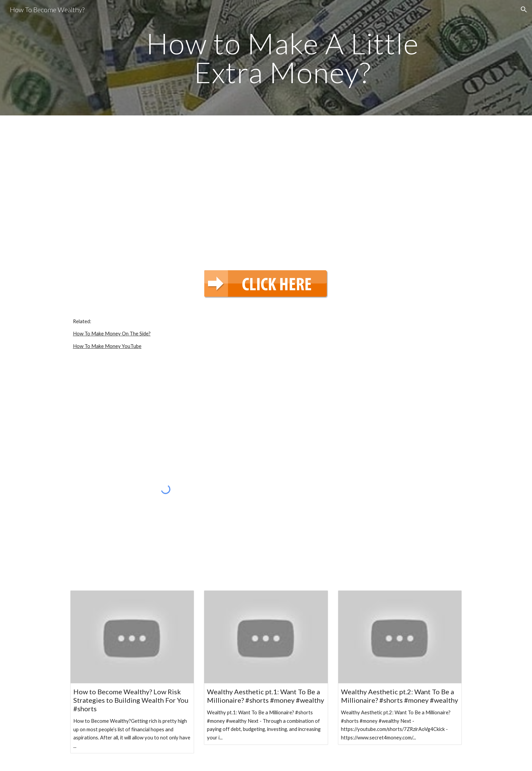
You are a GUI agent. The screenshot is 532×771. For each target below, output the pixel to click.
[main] (283, 58)
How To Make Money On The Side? (112, 334)
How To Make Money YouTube (107, 346)
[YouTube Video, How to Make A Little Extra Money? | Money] (266, 188)
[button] (524, 10)
